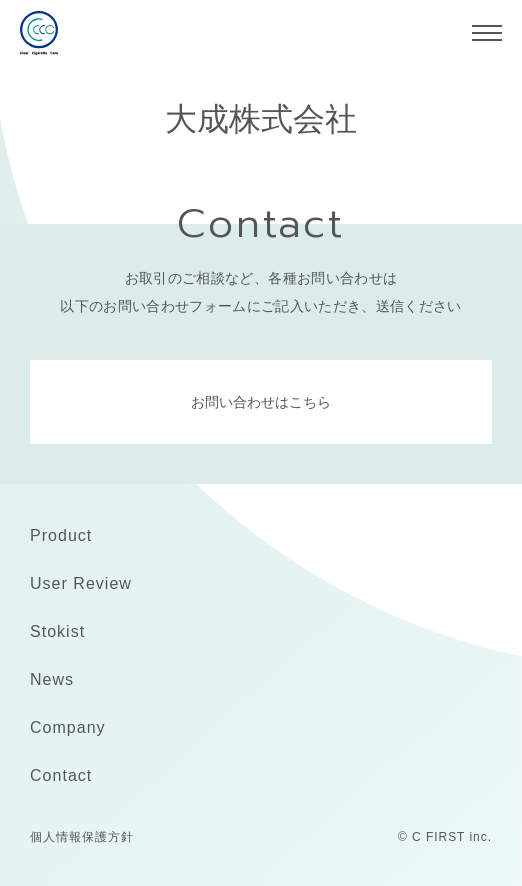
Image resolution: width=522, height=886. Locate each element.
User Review (81, 583)
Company (68, 727)
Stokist (57, 631)
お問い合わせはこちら (261, 402)
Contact (61, 775)
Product (61, 535)
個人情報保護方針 (82, 837)
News (52, 679)
